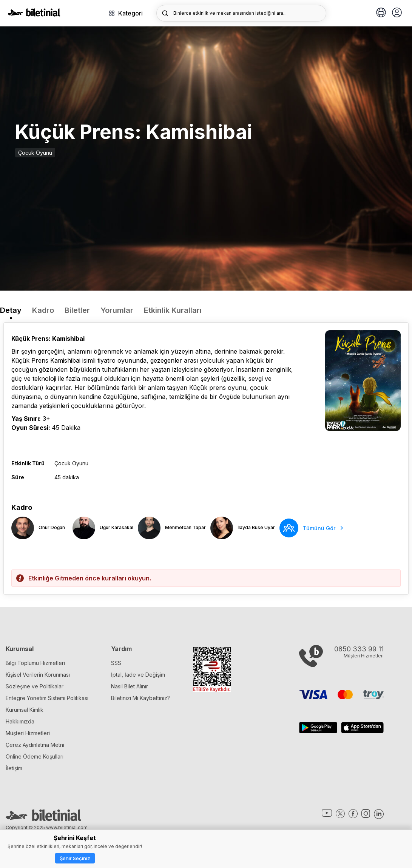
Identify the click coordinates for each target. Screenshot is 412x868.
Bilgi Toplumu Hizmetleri (35, 663)
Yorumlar (117, 310)
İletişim (14, 768)
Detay (11, 310)
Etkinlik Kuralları (173, 310)
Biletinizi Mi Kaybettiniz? (140, 698)
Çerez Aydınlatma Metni (35, 745)
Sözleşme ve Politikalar (35, 686)
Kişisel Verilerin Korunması (38, 675)
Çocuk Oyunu (35, 153)
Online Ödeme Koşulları (35, 756)
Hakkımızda (20, 721)
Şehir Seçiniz (75, 858)
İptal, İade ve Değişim (138, 675)
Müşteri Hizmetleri (28, 733)
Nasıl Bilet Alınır (130, 686)
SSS (116, 663)
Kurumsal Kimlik (25, 710)
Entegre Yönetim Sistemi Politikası (47, 698)
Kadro (43, 310)
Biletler (77, 310)
